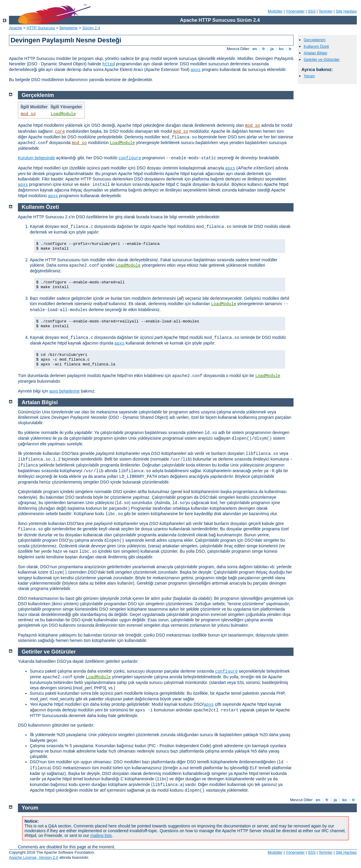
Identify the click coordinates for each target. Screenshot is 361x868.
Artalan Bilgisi (315, 53)
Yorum (309, 76)
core (60, 132)
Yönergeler (295, 11)
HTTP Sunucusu (41, 28)
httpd (109, 64)
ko (281, 49)
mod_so (28, 114)
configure (130, 158)
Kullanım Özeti (316, 46)
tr (290, 49)
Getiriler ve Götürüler (322, 60)
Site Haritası (346, 11)
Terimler (325, 11)
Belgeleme (69, 28)
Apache (16, 28)
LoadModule (63, 114)
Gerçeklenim (315, 40)
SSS (312, 11)
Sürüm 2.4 (91, 28)
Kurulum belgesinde (36, 158)
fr (264, 49)
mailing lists (101, 835)
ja (272, 49)
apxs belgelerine (64, 391)
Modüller (275, 11)
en (255, 49)
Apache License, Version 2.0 (34, 857)
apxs (196, 70)
